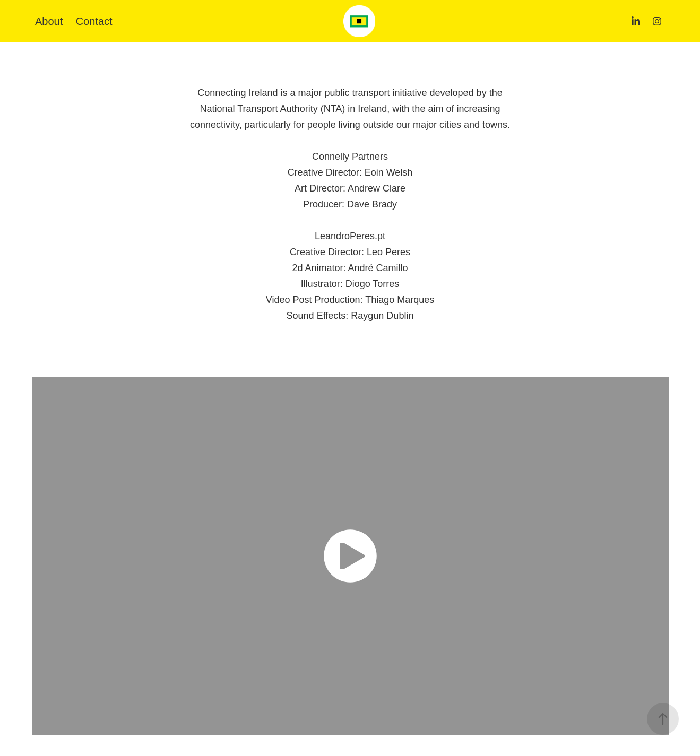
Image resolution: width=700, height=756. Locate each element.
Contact (94, 21)
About (49, 21)
